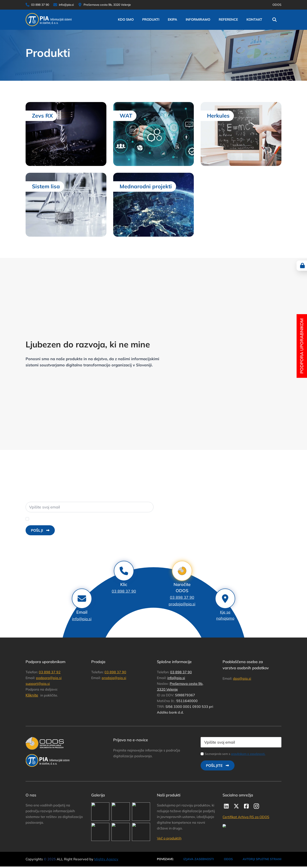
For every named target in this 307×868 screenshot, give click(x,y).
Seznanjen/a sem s (235, 754)
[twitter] (236, 806)
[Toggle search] (274, 20)
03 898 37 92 (50, 672)
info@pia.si (176, 678)
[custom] (226, 806)
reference (228, 19)
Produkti (151, 19)
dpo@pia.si (242, 678)
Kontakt (254, 19)
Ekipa (172, 19)
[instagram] (256, 806)
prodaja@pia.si (182, 604)
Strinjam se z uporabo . (62, 519)
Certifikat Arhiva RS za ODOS (246, 817)
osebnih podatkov (80, 519)
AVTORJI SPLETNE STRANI (262, 859)
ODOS (277, 5)
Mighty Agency (106, 859)
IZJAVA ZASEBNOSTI (199, 859)
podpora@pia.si (49, 678)
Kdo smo (126, 19)
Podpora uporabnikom (302, 346)
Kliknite (32, 695)
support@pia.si (38, 684)
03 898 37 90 (182, 597)
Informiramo (198, 19)
